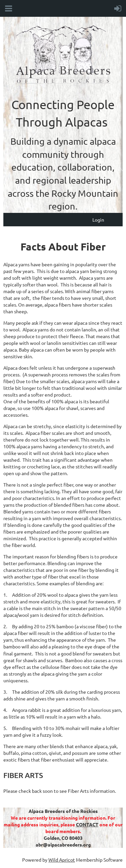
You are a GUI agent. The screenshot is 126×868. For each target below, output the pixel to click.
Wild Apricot (62, 860)
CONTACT (87, 824)
